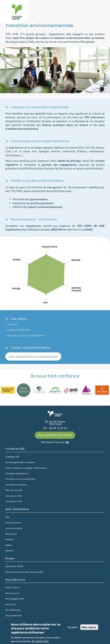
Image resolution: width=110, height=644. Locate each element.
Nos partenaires (14, 616)
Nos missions (12, 593)
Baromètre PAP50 (14, 567)
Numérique (11, 534)
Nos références (13, 610)
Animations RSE (14, 502)
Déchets (9, 551)
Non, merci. (89, 629)
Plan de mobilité (14, 490)
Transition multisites (16, 485)
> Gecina (11, 324)
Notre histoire (12, 588)
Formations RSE (14, 496)
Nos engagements (15, 599)
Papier (9, 545)
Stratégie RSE (12, 457)
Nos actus (11, 605)
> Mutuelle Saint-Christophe (25, 336)
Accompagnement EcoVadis (20, 462)
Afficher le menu (100, 8)
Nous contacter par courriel (55, 435)
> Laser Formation (18, 330)
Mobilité (9, 540)
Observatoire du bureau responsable (24, 572)
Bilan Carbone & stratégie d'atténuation (26, 468)
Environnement (13, 523)
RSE (7, 517)
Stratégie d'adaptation (17, 474)
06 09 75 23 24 (58, 428)
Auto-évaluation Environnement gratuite (33, 356)
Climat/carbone (14, 529)
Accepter (73, 629)
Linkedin (67, 442)
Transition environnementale (20, 479)
